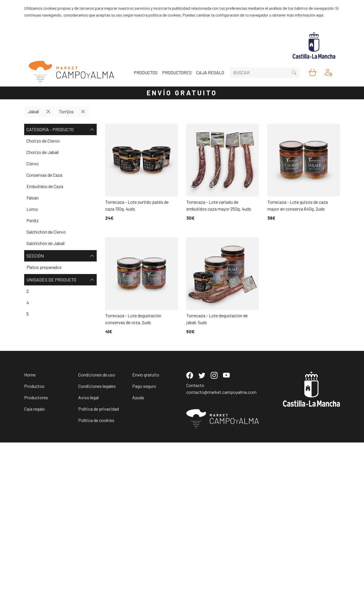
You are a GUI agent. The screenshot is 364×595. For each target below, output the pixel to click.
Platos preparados (44, 267)
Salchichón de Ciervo (46, 232)
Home (30, 527)
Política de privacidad (99, 561)
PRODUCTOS (146, 72)
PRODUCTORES (177, 72)
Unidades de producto (60, 280)
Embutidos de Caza (45, 186)
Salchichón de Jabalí (45, 243)
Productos (34, 539)
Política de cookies (96, 573)
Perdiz (33, 220)
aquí (320, 15)
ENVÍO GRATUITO (182, 93)
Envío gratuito (146, 527)
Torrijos (66, 111)
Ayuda (138, 550)
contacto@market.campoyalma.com (221, 544)
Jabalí (33, 111)
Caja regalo (35, 561)
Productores (36, 550)
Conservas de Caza (44, 175)
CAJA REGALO (210, 72)
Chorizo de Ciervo (43, 141)
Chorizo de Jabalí (43, 152)
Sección (60, 256)
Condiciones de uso (97, 527)
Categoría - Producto (60, 129)
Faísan (33, 198)
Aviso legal (88, 550)
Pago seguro (144, 539)
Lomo (32, 209)
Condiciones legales (97, 539)
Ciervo (33, 163)
